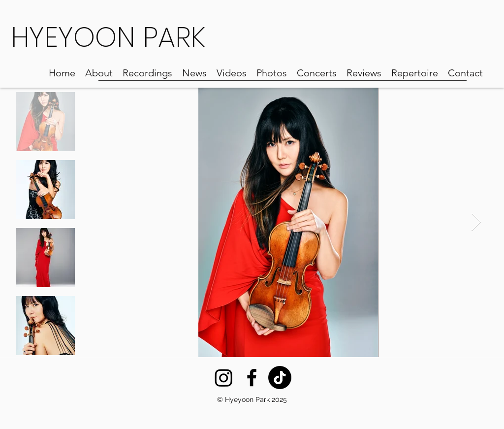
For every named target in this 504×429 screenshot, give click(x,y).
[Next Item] (476, 222)
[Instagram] (224, 378)
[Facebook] (252, 378)
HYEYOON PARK (108, 37)
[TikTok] (280, 378)
